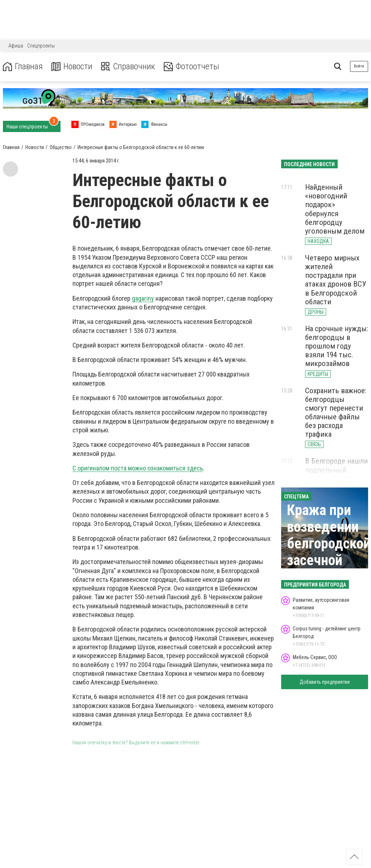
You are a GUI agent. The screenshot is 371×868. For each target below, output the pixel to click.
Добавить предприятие (325, 682)
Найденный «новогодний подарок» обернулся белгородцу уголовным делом (335, 209)
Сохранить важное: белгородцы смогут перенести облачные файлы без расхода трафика (336, 413)
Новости (72, 67)
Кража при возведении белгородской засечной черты (329, 544)
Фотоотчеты (191, 67)
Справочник (128, 67)
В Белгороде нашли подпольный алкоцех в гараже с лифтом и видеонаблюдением (337, 479)
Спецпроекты (41, 46)
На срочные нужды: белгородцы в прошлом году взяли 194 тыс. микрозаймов (337, 346)
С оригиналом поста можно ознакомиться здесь (138, 468)
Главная (23, 67)
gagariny (143, 298)
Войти (359, 66)
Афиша (16, 46)
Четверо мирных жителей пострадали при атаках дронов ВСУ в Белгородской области (336, 280)
